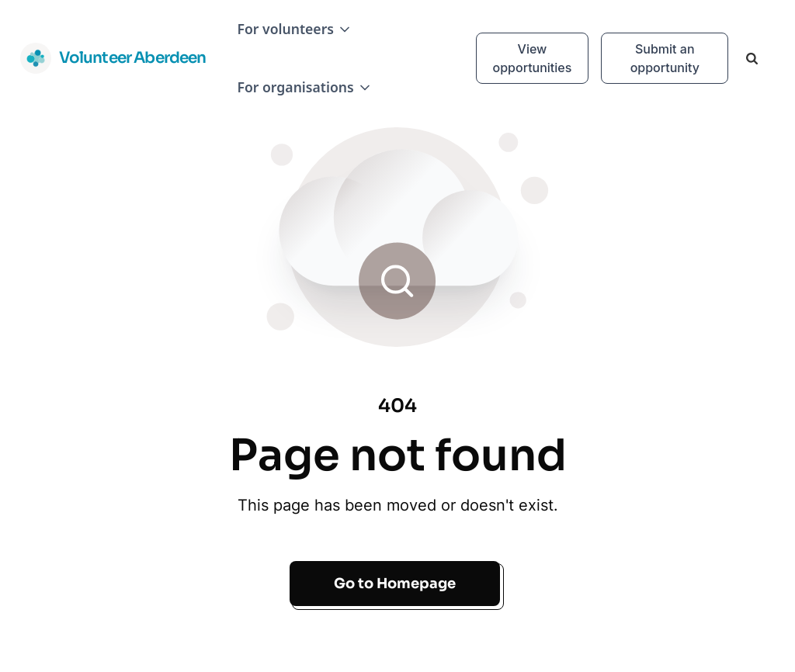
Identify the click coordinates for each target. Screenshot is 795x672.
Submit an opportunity (665, 58)
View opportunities (533, 58)
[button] (294, 29)
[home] (113, 58)
